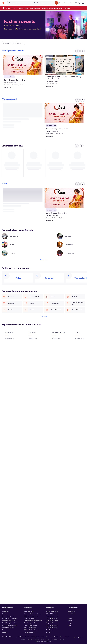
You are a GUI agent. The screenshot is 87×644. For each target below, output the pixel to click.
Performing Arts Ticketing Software (33, 614)
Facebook (70, 618)
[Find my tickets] (64, 3)
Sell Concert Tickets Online (31, 616)
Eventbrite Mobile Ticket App (10, 618)
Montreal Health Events (52, 611)
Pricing (4, 614)
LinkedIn (70, 621)
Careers (56, 637)
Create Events (6, 611)
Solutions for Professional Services (33, 621)
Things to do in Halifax (51, 627)
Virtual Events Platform (30, 627)
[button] (8, 43)
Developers (30, 639)
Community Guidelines (8, 627)
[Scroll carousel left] (77, 184)
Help (51, 637)
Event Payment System (30, 618)
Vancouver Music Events (52, 616)
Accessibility (54, 639)
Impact (67, 637)
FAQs (4, 630)
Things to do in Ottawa (52, 618)
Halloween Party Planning (31, 625)
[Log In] (72, 3)
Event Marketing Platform (9, 616)
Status (37, 639)
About (42, 637)
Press (62, 637)
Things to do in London (52, 625)
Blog (47, 637)
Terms (42, 639)
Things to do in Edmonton (52, 623)
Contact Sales (71, 614)
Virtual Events (49, 630)
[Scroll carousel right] (82, 51)
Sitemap (4, 632)
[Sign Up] (78, 3)
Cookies (62, 639)
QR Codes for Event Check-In (31, 630)
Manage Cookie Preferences (43, 641)
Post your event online (30, 632)
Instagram (70, 623)
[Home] (3, 3)
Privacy (47, 639)
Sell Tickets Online (29, 611)
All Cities (48, 632)
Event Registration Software (9, 625)
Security (23, 639)
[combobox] (45, 3)
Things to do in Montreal (52, 621)
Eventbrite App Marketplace (9, 623)
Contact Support (72, 611)
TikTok (69, 625)
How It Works (20, 637)
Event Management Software (31, 623)
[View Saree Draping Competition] (23, 65)
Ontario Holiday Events (52, 614)
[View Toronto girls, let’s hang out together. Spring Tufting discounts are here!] (64, 65)
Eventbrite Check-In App (9, 621)
